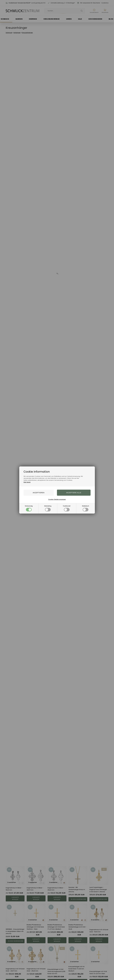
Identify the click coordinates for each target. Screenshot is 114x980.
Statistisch (86, 508)
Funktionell (67, 508)
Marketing (48, 508)
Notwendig (29, 508)
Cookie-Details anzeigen (57, 499)
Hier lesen (27, 482)
